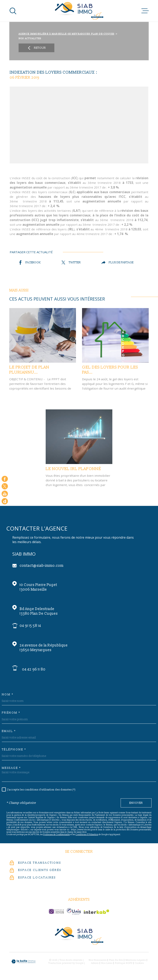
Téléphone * (14, 750)
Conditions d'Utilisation (87, 835)
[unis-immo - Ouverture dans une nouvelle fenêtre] (74, 911)
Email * (9, 731)
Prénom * (11, 713)
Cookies (139, 963)
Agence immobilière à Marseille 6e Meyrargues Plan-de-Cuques (66, 34)
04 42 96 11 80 (34, 669)
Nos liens (107, 963)
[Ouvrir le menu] (145, 11)
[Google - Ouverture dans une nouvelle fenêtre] (5, 501)
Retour (36, 48)
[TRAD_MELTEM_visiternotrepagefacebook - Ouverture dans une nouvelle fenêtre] (5, 479)
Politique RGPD (124, 963)
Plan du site (116, 960)
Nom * (8, 695)
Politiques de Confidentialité (57, 835)
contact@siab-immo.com (42, 566)
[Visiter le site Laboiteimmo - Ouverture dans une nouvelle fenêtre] (23, 961)
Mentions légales (136, 960)
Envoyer (136, 803)
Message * (11, 768)
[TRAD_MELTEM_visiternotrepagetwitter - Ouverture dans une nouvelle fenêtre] (5, 486)
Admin (95, 963)
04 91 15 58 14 (30, 626)
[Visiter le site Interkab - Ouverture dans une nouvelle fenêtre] (96, 912)
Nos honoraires (98, 960)
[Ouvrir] (13, 11)
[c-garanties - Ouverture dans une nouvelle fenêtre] (56, 911)
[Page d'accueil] (79, 11)
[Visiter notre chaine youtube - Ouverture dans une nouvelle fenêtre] (5, 494)
